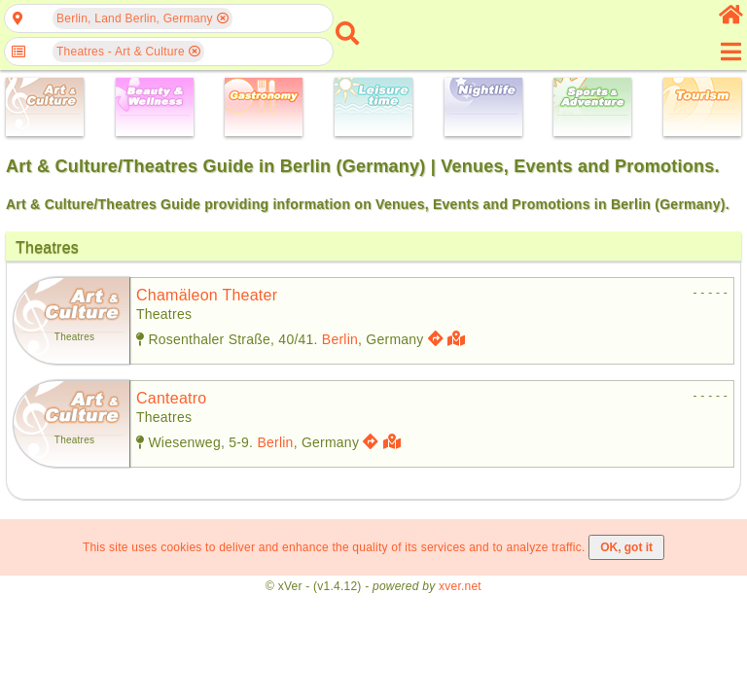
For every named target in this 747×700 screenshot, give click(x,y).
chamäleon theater (207, 295)
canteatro (171, 398)
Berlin (340, 339)
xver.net (460, 586)
